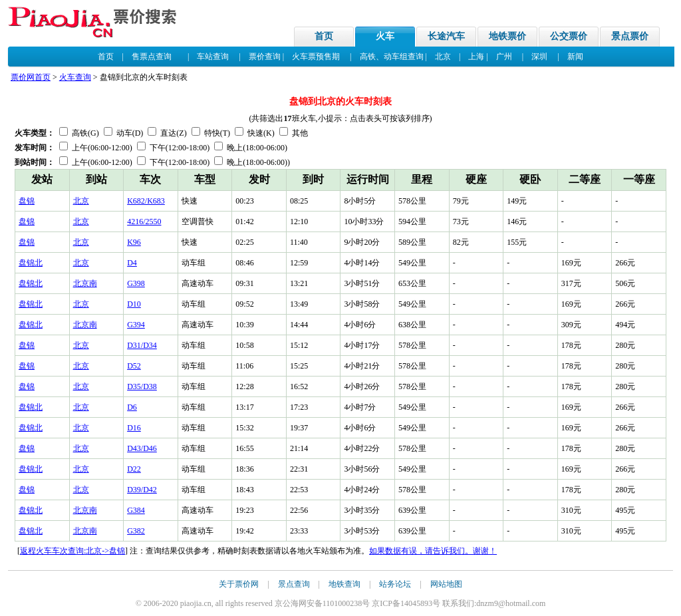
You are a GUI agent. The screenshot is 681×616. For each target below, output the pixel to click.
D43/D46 (142, 448)
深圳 (539, 57)
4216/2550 (144, 222)
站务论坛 (395, 584)
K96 (134, 242)
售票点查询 (152, 57)
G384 (136, 510)
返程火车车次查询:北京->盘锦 (72, 551)
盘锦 (27, 201)
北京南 (85, 283)
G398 (136, 283)
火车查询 (75, 77)
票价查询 (265, 57)
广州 (504, 57)
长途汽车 (446, 36)
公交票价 (569, 36)
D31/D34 (142, 345)
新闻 (575, 57)
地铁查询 (344, 584)
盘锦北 (31, 263)
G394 (136, 325)
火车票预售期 (316, 57)
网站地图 (446, 584)
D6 (132, 407)
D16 (134, 428)
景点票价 (630, 36)
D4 (132, 263)
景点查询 (294, 584)
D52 (134, 366)
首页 (324, 36)
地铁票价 (507, 36)
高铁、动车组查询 (392, 57)
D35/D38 (142, 386)
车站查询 (213, 57)
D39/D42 (142, 490)
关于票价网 (239, 584)
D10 (134, 304)
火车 (385, 36)
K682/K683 (146, 201)
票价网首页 (31, 77)
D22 (134, 469)
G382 (136, 531)
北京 (443, 57)
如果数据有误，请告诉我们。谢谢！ (433, 551)
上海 (476, 57)
